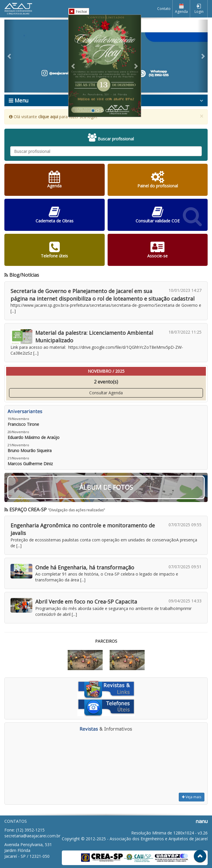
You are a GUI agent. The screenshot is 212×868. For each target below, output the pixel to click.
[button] (9, 56)
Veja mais (192, 797)
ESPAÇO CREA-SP (26, 510)
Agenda (181, 9)
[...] (13, 311)
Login (199, 9)
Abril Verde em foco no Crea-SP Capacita (86, 602)
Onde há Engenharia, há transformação (85, 567)
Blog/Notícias (22, 275)
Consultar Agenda (106, 393)
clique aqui (48, 117)
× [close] (202, 116)
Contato (164, 9)
